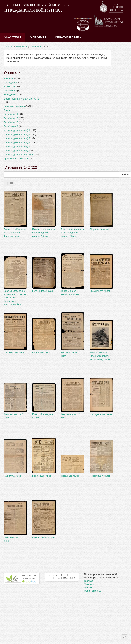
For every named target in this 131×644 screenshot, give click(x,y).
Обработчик (10, 91)
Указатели (13, 37)
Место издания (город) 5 (17, 147)
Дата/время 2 (11, 118)
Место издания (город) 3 (17, 138)
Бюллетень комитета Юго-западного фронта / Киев (44, 233)
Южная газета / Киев (43, 538)
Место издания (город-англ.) (19, 155)
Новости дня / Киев (100, 476)
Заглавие (9, 78)
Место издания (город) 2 (17, 134)
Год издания (10, 83)
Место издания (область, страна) (22, 99)
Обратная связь (68, 37)
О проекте (38, 37)
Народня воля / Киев (101, 414)
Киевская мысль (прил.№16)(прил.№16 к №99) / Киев (100, 356)
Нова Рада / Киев (42, 476)
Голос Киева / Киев (43, 291)
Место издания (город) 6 (17, 150)
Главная (8, 47)
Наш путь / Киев (12, 476)
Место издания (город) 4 (17, 142)
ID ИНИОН (9, 87)
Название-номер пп (14, 106)
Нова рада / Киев (70, 476)
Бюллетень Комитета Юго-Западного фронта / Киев (72, 233)
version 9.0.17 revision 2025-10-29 (62, 577)
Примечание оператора (16, 158)
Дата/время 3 (11, 122)
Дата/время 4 (11, 126)
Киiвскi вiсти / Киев (14, 353)
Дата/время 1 (11, 114)
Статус (7, 110)
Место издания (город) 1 (17, 130)
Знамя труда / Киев (100, 291)
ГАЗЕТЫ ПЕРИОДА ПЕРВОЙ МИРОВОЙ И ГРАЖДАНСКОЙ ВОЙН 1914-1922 (37, 8)
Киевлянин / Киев (42, 353)
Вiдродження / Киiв (100, 229)
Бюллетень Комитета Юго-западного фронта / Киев (15, 233)
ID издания (36, 47)
